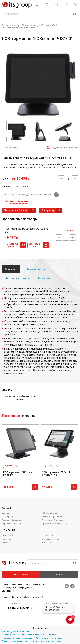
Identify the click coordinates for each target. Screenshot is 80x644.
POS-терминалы (49, 513)
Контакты (47, 542)
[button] (61, 178)
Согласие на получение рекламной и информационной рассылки (32, 641)
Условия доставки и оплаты (15, 632)
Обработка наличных (12, 524)
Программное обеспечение (55, 524)
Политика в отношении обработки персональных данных (29, 635)
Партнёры (7, 539)
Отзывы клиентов (50, 539)
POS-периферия (9, 516)
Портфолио (7, 535)
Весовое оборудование (13, 520)
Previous (8, 133)
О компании (47, 535)
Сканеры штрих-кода (52, 516)
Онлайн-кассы (9, 513)
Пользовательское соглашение (17, 638)
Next (72, 133)
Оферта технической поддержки (51, 638)
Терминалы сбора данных (54, 520)
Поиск (73, 563)
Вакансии (6, 542)
